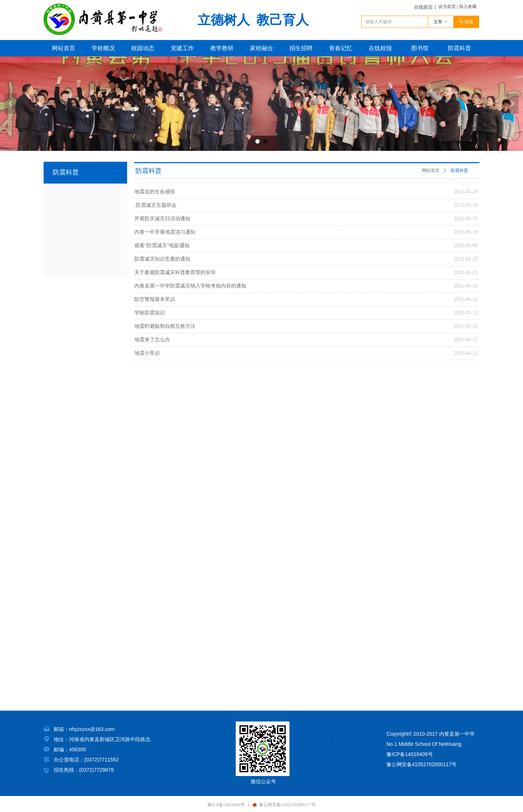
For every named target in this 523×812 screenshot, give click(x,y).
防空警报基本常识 (155, 299)
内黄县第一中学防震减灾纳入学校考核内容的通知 (190, 286)
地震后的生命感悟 (155, 192)
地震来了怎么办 (152, 340)
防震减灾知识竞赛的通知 (162, 259)
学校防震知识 (150, 313)
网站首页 (431, 170)
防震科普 (459, 170)
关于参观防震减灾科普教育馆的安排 (175, 272)
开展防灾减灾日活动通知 (162, 219)
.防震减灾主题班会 (155, 205)
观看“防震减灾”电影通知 (162, 246)
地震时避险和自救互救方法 (165, 326)
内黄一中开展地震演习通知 (165, 232)
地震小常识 (147, 353)
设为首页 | (448, 7)
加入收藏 (468, 7)
